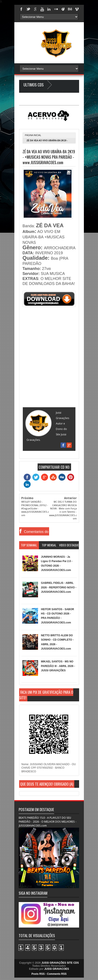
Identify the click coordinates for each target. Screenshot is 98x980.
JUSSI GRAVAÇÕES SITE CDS (60, 963)
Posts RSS (38, 974)
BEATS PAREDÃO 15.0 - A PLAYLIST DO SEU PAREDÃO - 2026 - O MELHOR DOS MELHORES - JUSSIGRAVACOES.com (48, 822)
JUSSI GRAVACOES (57, 969)
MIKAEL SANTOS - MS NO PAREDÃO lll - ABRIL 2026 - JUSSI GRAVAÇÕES (58, 666)
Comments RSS (57, 974)
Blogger (66, 91)
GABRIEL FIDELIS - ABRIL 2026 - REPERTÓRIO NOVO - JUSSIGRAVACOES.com (59, 587)
